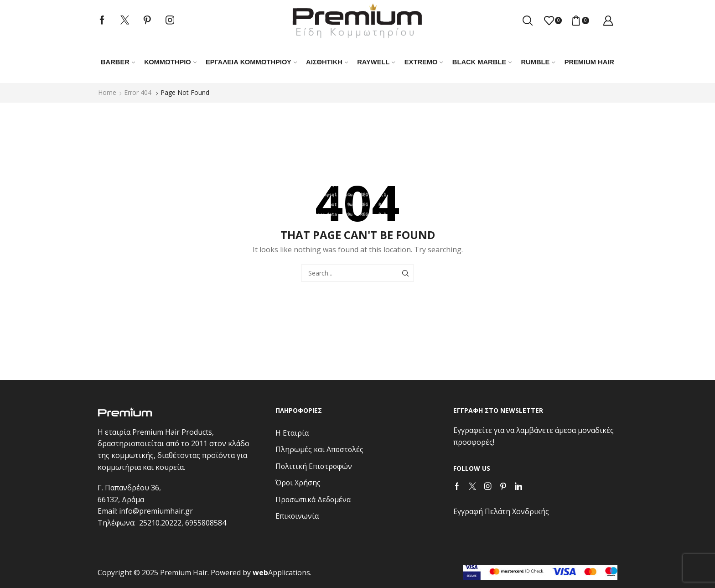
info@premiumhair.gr (156, 511)
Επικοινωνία (297, 516)
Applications (281, 572)
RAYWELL (376, 62)
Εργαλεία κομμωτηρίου (251, 62)
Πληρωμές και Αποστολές (319, 449)
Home (107, 92)
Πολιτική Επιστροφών (314, 466)
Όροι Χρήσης (298, 483)
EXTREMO (424, 62)
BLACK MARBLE (482, 62)
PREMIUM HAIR (589, 62)
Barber (118, 62)
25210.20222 (160, 523)
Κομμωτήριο (170, 62)
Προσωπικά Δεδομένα (313, 500)
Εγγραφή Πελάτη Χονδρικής (501, 511)
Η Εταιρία (292, 433)
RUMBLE (538, 62)
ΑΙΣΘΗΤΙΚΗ (327, 62)
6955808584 (206, 523)
